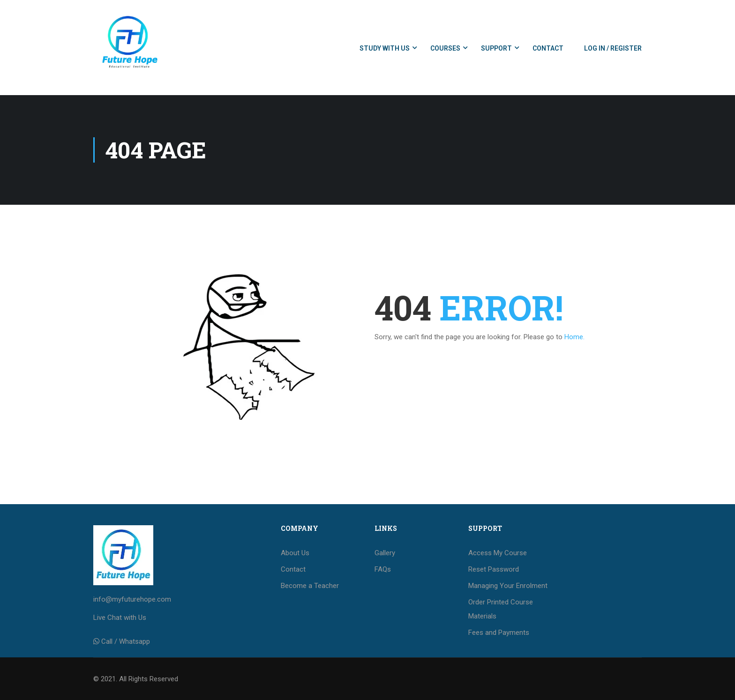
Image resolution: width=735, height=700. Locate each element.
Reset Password (494, 569)
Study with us (385, 48)
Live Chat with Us (120, 618)
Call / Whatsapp (126, 641)
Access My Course (498, 553)
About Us (295, 553)
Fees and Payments (499, 633)
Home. (574, 337)
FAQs (383, 569)
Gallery (385, 553)
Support (496, 48)
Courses (445, 48)
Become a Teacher (310, 586)
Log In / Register (613, 48)
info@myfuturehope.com (132, 599)
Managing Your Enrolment (508, 586)
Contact (548, 48)
